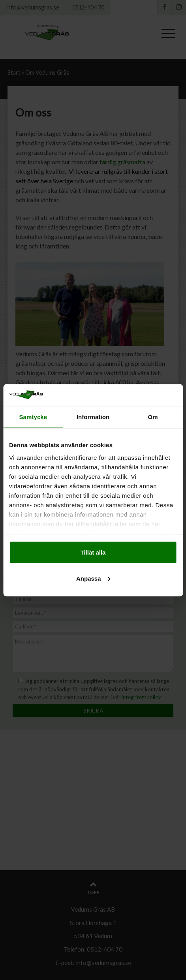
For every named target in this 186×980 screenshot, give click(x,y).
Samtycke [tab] (33, 417)
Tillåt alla (93, 552)
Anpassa (93, 578)
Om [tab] (153, 417)
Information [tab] (93, 417)
